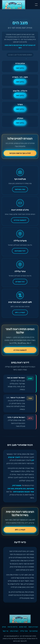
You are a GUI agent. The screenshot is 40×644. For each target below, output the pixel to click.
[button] (36, 5)
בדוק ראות (20, 68)
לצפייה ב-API (20, 530)
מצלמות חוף (33, 631)
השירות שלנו (14, 631)
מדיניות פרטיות (12, 627)
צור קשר (5, 631)
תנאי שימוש (23, 627)
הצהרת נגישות (33, 627)
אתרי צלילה (24, 631)
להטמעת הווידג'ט (20, 350)
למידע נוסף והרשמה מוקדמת (20, 153)
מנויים (4, 627)
